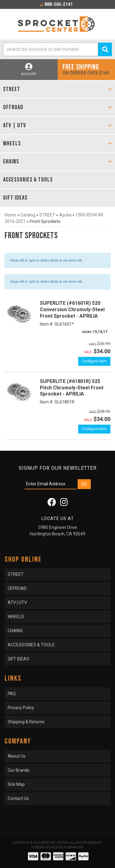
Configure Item (94, 361)
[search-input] (51, 49)
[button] (57, 49)
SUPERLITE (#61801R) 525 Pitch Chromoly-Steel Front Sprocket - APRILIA (72, 388)
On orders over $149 (86, 69)
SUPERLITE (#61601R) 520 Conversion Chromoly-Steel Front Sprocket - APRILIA (72, 310)
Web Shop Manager (67, 847)
